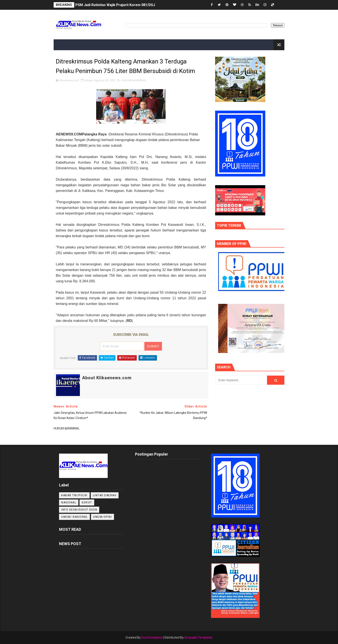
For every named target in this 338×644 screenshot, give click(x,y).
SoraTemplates (152, 637)
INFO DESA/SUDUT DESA (79, 510)
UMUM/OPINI (102, 517)
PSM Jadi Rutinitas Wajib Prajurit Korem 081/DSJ (115, 5)
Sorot (87, 503)
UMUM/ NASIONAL (74, 517)
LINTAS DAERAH (105, 495)
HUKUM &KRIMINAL (134, 80)
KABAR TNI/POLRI (74, 495)
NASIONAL (69, 503)
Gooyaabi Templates (198, 637)
